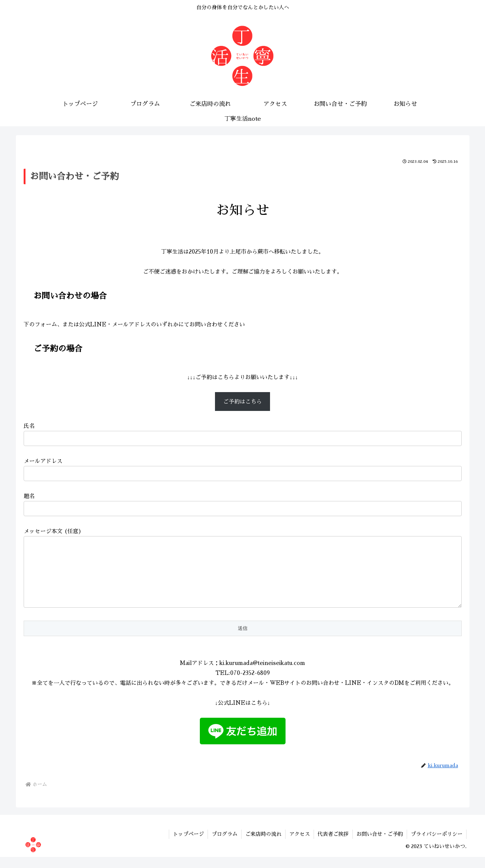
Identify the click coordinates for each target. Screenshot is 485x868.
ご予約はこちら (243, 402)
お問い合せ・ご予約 (380, 845)
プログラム (225, 845)
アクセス (300, 845)
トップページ (188, 845)
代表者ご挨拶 (333, 845)
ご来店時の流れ (263, 845)
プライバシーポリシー (437, 845)
